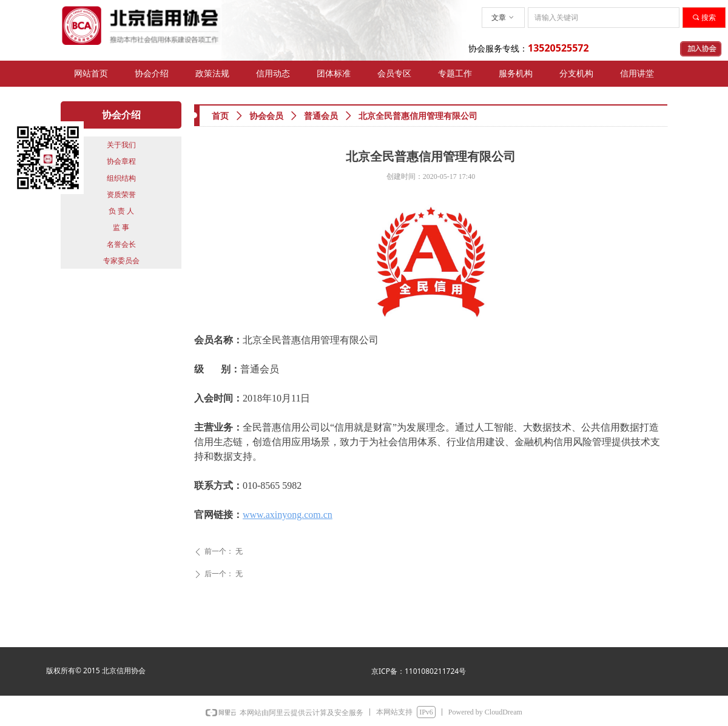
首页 (220, 116)
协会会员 (266, 116)
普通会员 (321, 116)
